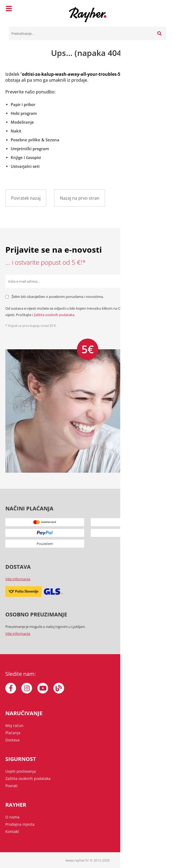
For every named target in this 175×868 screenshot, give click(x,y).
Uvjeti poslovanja (21, 771)
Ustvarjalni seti (25, 166)
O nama (12, 817)
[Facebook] (11, 688)
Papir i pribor (23, 104)
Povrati (11, 786)
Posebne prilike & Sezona (35, 140)
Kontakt (12, 831)
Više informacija (18, 579)
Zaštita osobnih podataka (54, 315)
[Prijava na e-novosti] (163, 281)
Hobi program (24, 113)
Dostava (12, 740)
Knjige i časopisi (26, 157)
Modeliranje (22, 122)
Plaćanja (13, 733)
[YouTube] (43, 688)
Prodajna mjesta (20, 824)
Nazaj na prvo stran (80, 198)
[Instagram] (27, 688)
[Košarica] (161, 9)
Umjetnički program (30, 149)
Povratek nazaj (26, 198)
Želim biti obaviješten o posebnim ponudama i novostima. (58, 297)
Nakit (16, 131)
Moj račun (14, 725)
